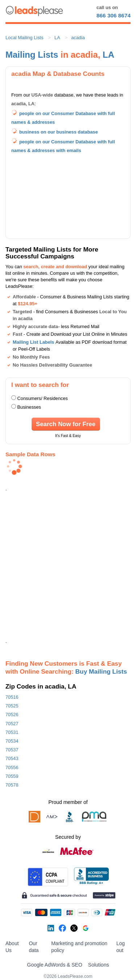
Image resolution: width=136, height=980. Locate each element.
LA (57, 38)
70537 (12, 750)
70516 (12, 697)
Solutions (99, 965)
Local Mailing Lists (24, 38)
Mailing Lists (32, 55)
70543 (12, 758)
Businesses (29, 407)
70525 (12, 706)
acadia (78, 38)
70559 (12, 776)
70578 (12, 785)
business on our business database (59, 132)
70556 (12, 767)
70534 (12, 741)
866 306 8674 (114, 15)
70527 (12, 724)
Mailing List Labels (33, 342)
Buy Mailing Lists (101, 671)
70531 (12, 732)
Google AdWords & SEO (55, 965)
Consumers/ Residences (43, 398)
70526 (12, 714)
